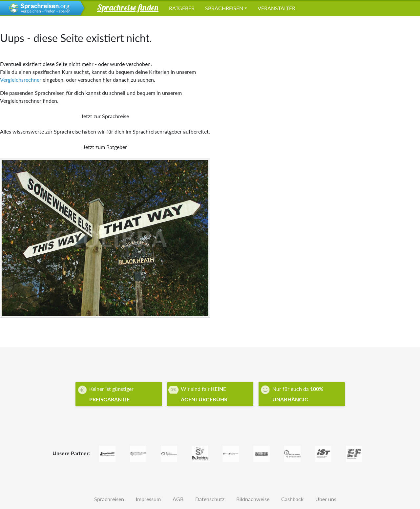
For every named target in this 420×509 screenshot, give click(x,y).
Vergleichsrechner (21, 80)
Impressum (148, 499)
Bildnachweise (253, 499)
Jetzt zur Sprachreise (105, 116)
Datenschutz (210, 499)
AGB (178, 499)
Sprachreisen (224, 8)
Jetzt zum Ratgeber (105, 147)
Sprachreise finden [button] (128, 7)
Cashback (292, 499)
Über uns (326, 499)
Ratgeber (182, 8)
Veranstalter (276, 8)
